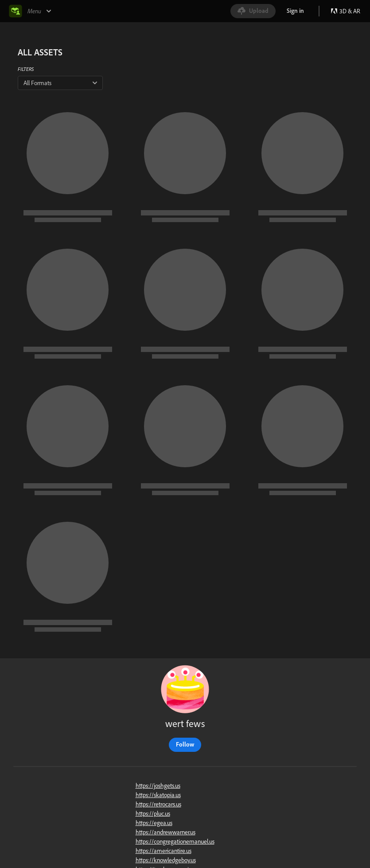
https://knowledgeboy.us (166, 860)
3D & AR (345, 11)
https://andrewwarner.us (166, 832)
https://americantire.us (164, 851)
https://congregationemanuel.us (175, 841)
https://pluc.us (153, 813)
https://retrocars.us (158, 804)
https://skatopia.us (158, 795)
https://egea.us (154, 823)
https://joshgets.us (158, 786)
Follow (185, 744)
